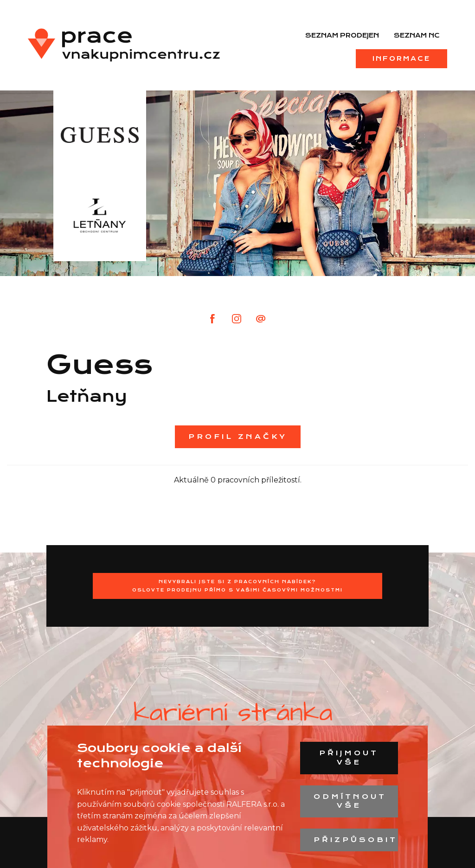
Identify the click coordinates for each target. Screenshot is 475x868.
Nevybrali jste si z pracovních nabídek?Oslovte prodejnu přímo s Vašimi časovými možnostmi (237, 586)
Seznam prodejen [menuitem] (342, 35)
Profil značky (238, 437)
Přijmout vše (349, 758)
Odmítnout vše (350, 801)
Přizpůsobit (356, 840)
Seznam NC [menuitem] (417, 35)
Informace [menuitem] (401, 58)
